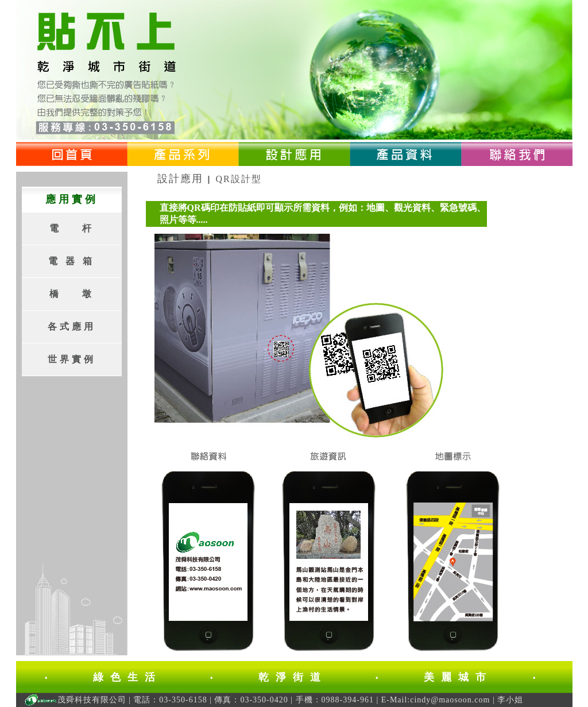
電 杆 (72, 228)
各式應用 (72, 327)
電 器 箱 (71, 261)
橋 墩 (72, 294)
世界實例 (72, 359)
